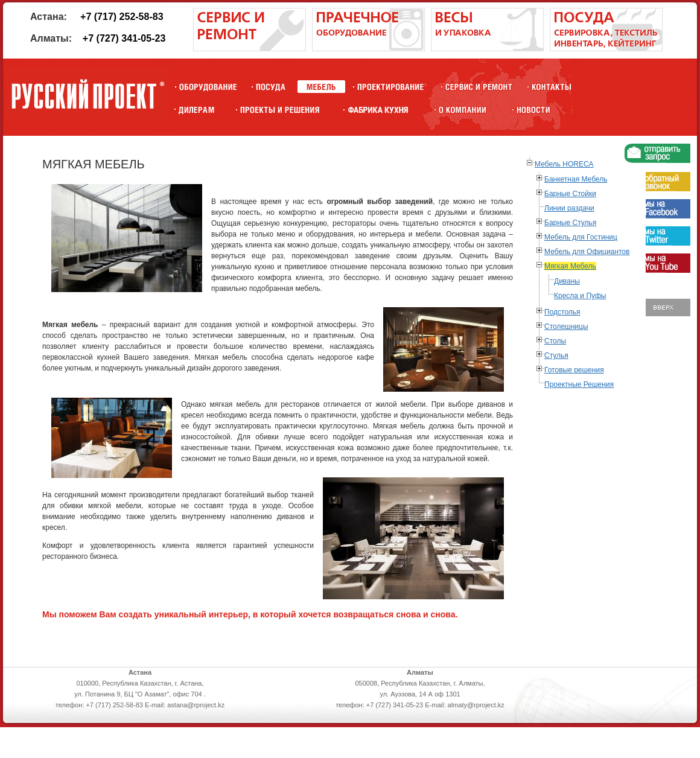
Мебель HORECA (564, 164)
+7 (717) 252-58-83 (122, 17)
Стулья (556, 355)
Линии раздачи (569, 208)
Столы (555, 341)
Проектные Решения (579, 384)
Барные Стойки (570, 194)
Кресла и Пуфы (580, 296)
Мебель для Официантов (587, 252)
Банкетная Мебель (576, 179)
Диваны (567, 281)
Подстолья (562, 312)
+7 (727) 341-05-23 (124, 38)
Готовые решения (574, 370)
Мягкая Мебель (570, 266)
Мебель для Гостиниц (581, 237)
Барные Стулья (570, 223)
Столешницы (566, 326)
